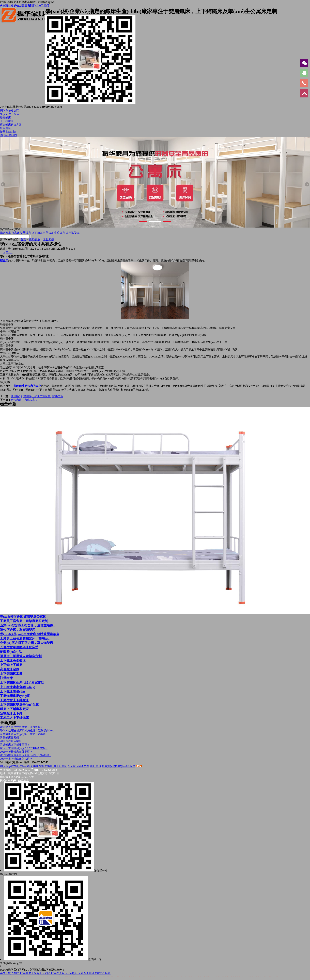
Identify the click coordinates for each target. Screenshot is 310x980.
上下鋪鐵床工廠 (11, 674)
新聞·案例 (6, 128)
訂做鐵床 (6, 678)
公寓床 (15, 233)
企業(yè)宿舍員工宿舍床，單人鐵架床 (27, 643)
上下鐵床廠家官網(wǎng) (18, 687)
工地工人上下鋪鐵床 (14, 718)
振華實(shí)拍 (8, 132)
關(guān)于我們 (38, 5)
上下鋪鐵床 (7, 121)
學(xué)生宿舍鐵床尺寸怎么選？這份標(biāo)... (27, 730)
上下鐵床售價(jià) (12, 691)
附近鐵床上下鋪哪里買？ (15, 745)
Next (307, 184)
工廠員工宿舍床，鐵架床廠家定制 (24, 621)
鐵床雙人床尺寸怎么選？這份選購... (21, 727)
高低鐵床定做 (10, 669)
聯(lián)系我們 (8, 135)
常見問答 (49, 239)
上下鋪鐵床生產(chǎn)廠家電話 (22, 683)
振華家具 (24, 780)
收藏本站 (7, 5)
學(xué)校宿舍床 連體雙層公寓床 (23, 617)
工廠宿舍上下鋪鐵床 (14, 700)
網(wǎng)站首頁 (9, 110)
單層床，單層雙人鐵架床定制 (21, 656)
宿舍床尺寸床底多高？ (24, 400)
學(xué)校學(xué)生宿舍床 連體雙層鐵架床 (30, 634)
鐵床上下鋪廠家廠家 (14, 709)
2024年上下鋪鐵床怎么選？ (16, 759)
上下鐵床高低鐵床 (13, 660)
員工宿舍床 (60, 766)
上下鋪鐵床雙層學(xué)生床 (19, 705)
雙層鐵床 (5, 118)
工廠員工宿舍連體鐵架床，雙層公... (25, 638)
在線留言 (21, 5)
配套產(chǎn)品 (11, 652)
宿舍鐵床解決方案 (11, 125)
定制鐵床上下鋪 (11, 713)
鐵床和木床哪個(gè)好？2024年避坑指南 (24, 748)
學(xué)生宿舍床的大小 (27, 386)
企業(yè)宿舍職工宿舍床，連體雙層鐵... (28, 625)
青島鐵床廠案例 (9, 738)
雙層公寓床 (46, 766)
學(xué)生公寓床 (10, 114)
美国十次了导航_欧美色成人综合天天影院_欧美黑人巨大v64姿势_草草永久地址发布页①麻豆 (55, 973)
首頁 (23, 239)
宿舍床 (4, 260)
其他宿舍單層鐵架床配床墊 (19, 647)
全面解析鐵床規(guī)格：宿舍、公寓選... (24, 734)
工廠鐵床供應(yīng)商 (15, 696)
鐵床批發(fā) (73, 233)
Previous (3, 184)
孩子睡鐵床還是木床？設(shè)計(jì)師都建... (26, 755)
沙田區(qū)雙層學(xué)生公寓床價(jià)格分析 (37, 396)
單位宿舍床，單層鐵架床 (18, 630)
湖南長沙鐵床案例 (11, 741)
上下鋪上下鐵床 (11, 665)
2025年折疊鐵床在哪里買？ (16, 752)
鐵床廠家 (5, 233)
